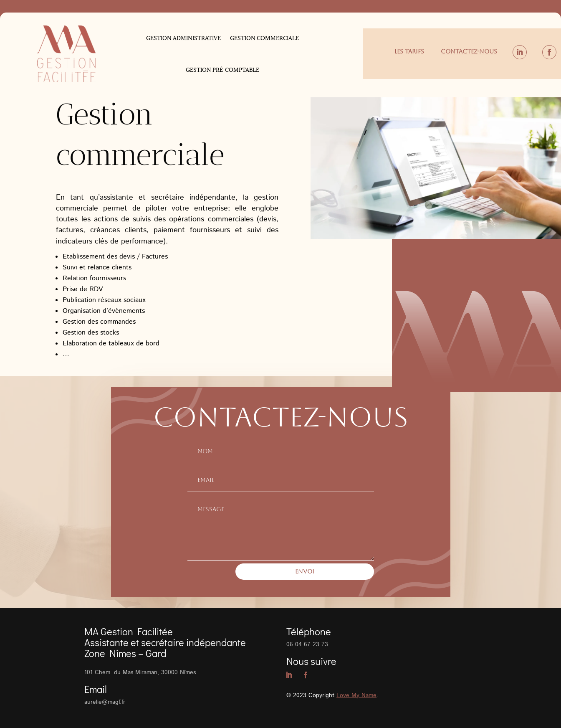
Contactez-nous (469, 51)
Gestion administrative (183, 38)
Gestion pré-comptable (222, 70)
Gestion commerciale (264, 38)
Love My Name (356, 695)
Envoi (305, 571)
